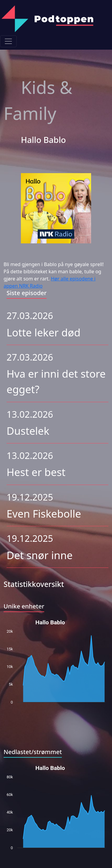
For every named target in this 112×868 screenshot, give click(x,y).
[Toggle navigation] (8, 41)
